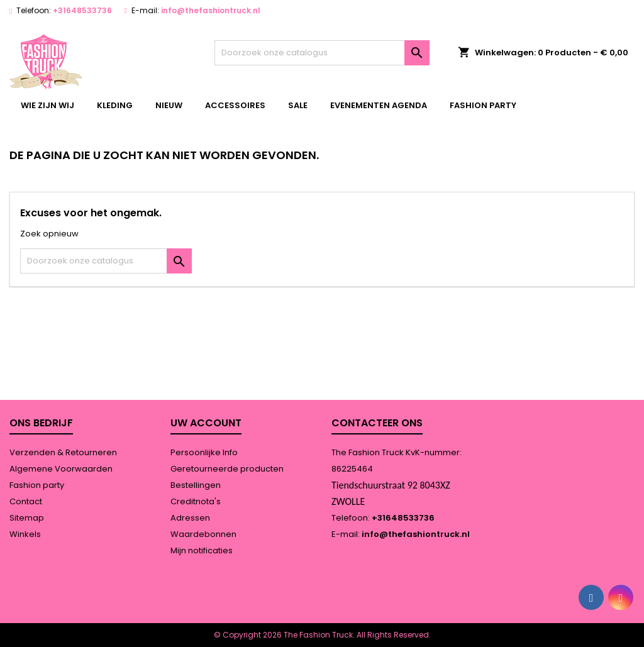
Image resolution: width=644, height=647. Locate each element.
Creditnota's (196, 501)
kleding (115, 105)
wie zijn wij (47, 105)
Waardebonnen (203, 534)
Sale (298, 105)
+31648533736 (82, 10)
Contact (26, 501)
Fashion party (483, 105)
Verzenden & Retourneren (63, 452)
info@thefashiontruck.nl (211, 10)
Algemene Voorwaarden (61, 469)
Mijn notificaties (202, 550)
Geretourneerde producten (227, 469)
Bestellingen (196, 485)
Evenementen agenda (379, 105)
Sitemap (27, 518)
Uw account (206, 423)
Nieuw (169, 105)
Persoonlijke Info (204, 452)
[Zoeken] (322, 53)
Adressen (190, 518)
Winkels (25, 534)
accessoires (235, 105)
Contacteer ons (377, 423)
